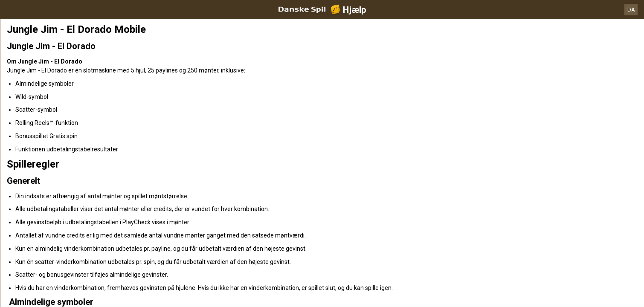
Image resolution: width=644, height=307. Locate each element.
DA (631, 10)
